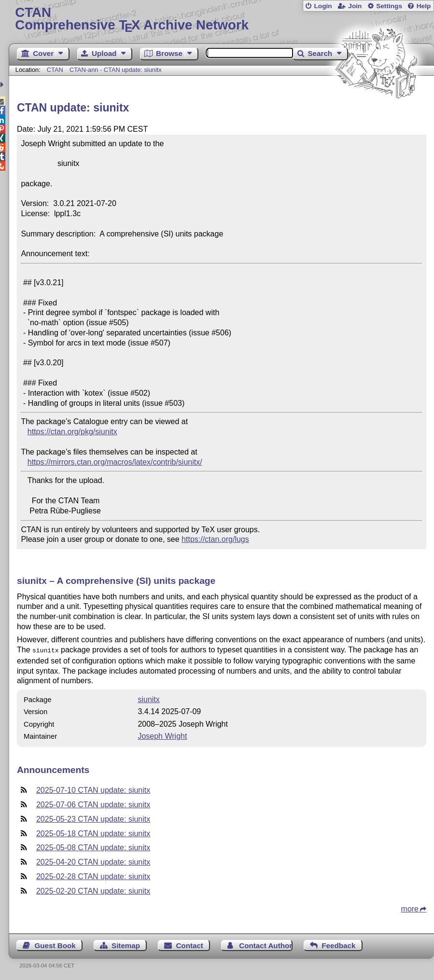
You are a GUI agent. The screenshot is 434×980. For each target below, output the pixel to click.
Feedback (338, 945)
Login (323, 6)
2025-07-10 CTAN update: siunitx (93, 789)
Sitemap (126, 945)
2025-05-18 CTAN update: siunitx (93, 833)
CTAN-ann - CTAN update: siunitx (116, 70)
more (410, 908)
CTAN (55, 70)
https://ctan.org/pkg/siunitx (72, 432)
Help (424, 6)
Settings (389, 6)
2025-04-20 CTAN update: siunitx (93, 861)
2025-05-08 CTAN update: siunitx (93, 847)
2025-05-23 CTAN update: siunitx (93, 818)
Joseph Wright (162, 735)
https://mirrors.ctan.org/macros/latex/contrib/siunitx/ (115, 462)
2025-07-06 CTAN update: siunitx (93, 804)
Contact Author (266, 945)
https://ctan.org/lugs (215, 539)
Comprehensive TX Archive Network (221, 19)
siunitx (148, 698)
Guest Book (55, 945)
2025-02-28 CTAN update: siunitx (93, 876)
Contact (189, 945)
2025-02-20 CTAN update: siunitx (93, 890)
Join (355, 6)
